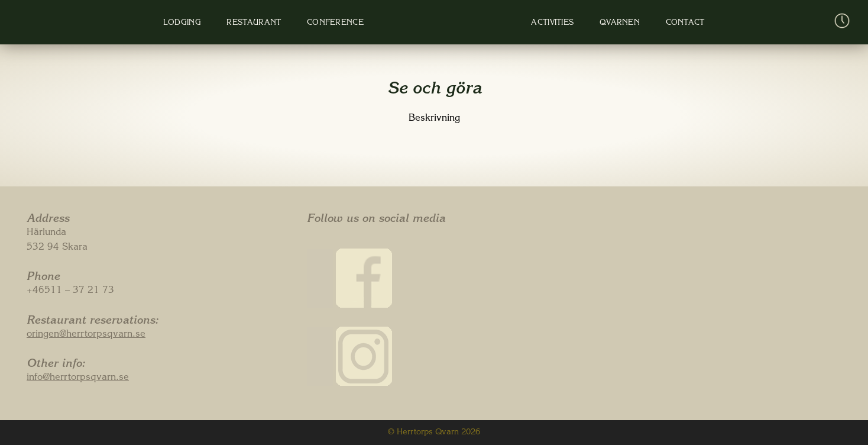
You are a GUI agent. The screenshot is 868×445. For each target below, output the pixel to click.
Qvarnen (613, 23)
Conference (333, 23)
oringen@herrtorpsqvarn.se (86, 335)
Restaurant (252, 23)
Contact (677, 23)
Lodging (182, 23)
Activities (547, 23)
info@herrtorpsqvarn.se (78, 378)
